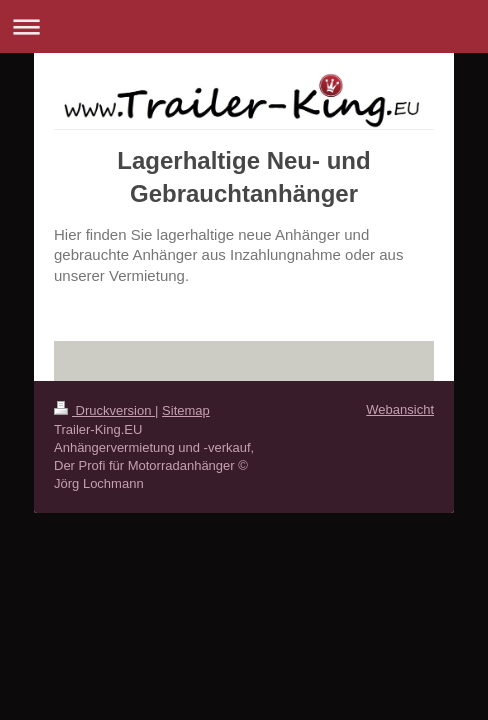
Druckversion (104, 410)
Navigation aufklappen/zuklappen (244, 26)
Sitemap (186, 410)
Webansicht (400, 409)
